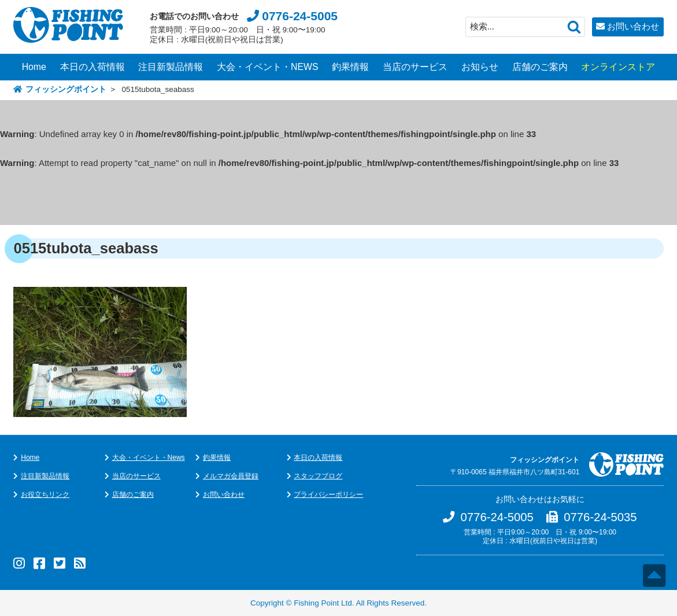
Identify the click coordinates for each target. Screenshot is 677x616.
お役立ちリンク (45, 495)
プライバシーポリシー (328, 495)
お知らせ (480, 67)
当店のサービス (415, 67)
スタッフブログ (318, 476)
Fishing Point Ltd (323, 603)
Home (34, 67)
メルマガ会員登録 (231, 476)
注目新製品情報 (171, 67)
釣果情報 (350, 67)
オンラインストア (618, 67)
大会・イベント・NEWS (268, 67)
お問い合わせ (633, 26)
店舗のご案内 (540, 67)
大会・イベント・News (149, 458)
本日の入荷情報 (93, 67)
